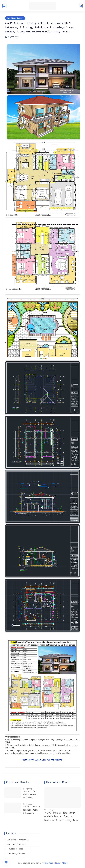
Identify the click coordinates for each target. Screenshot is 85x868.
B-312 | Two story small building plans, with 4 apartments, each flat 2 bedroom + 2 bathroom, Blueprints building (31, 795)
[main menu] (4, 6)
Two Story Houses (15, 18)
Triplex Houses (15, 849)
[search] (81, 6)
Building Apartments (18, 840)
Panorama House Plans (56, 863)
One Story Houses (16, 844)
